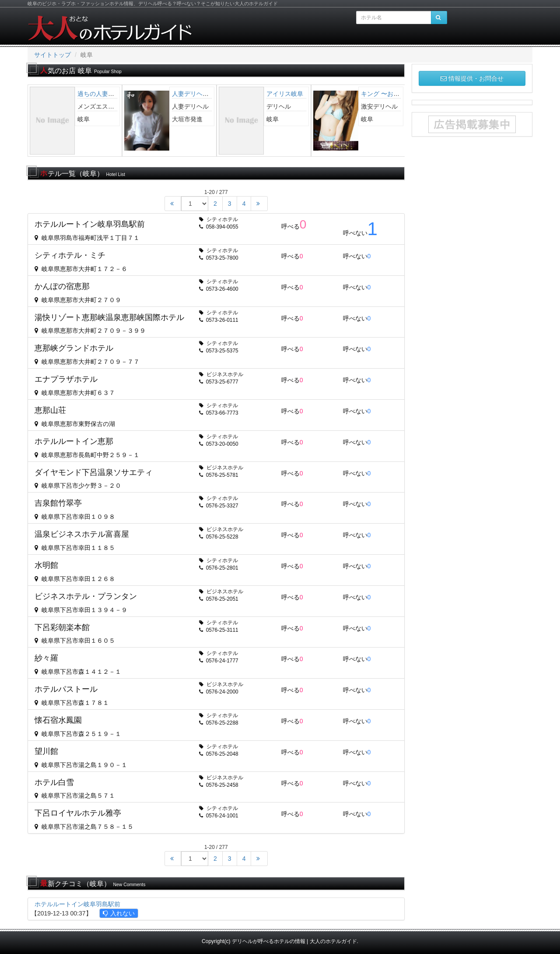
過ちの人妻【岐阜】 (105, 94)
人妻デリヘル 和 (196, 94)
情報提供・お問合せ (472, 78)
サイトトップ (52, 55)
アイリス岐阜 (285, 94)
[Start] (173, 204)
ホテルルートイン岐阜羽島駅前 (77, 904)
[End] (259, 204)
